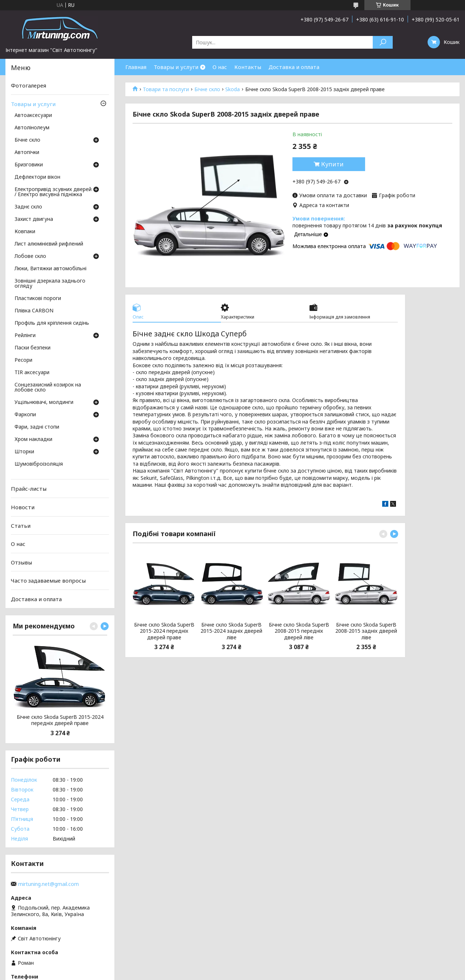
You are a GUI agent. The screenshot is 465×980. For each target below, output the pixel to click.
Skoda (232, 89)
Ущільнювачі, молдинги (44, 402)
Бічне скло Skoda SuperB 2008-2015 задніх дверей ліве (366, 631)
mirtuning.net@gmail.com (48, 884)
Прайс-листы (29, 489)
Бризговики (29, 165)
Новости (23, 507)
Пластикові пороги (38, 299)
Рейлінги (25, 336)
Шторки (24, 452)
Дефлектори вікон (37, 177)
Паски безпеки (33, 348)
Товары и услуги (176, 67)
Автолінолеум (32, 128)
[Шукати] (383, 42)
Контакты (248, 67)
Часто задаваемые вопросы (48, 580)
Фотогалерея (29, 85)
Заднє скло (28, 207)
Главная (136, 67)
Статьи (21, 525)
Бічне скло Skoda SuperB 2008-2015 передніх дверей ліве (299, 631)
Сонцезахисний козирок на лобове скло (48, 388)
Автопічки (27, 153)
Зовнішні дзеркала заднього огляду (50, 284)
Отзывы (21, 562)
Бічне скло (207, 89)
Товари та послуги (166, 89)
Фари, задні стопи (37, 427)
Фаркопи (25, 415)
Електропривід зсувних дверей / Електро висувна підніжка (53, 192)
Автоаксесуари (33, 116)
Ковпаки (25, 232)
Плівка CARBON (34, 311)
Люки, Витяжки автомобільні (50, 269)
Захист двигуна (34, 219)
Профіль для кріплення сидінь (52, 323)
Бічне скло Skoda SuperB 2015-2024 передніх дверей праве (164, 631)
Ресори (23, 360)
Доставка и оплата (294, 67)
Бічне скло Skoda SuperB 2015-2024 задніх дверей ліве (231, 631)
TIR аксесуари (32, 373)
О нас (220, 67)
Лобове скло (30, 256)
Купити (332, 164)
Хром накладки (33, 440)
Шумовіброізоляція (39, 464)
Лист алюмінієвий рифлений (49, 244)
